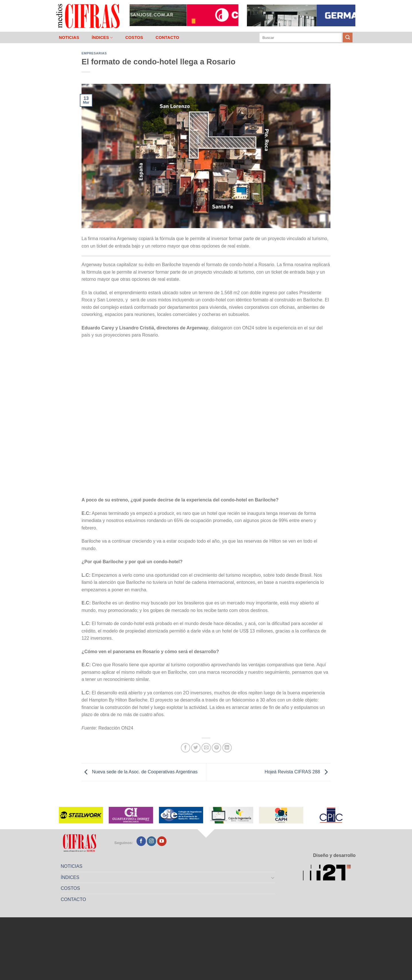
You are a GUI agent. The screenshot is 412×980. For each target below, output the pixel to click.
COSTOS (134, 37)
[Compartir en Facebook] (186, 748)
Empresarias (94, 53)
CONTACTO (168, 37)
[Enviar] (348, 37)
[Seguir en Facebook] (141, 841)
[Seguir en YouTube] (162, 841)
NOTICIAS (69, 37)
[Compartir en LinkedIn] (227, 748)
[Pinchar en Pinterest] (216, 748)
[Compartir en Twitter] (196, 748)
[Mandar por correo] (206, 748)
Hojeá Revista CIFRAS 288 (298, 772)
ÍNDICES (102, 38)
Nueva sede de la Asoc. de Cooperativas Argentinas (140, 772)
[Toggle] (273, 878)
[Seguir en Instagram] (151, 841)
